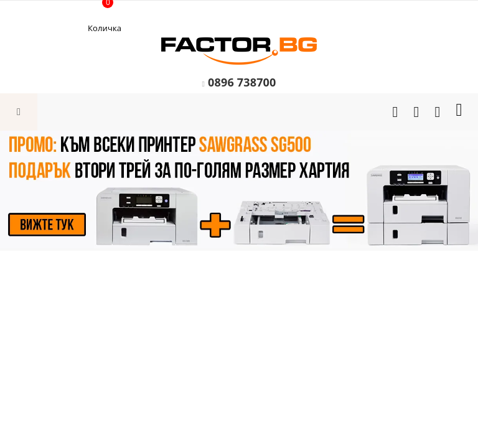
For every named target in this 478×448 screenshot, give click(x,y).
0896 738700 (242, 82)
